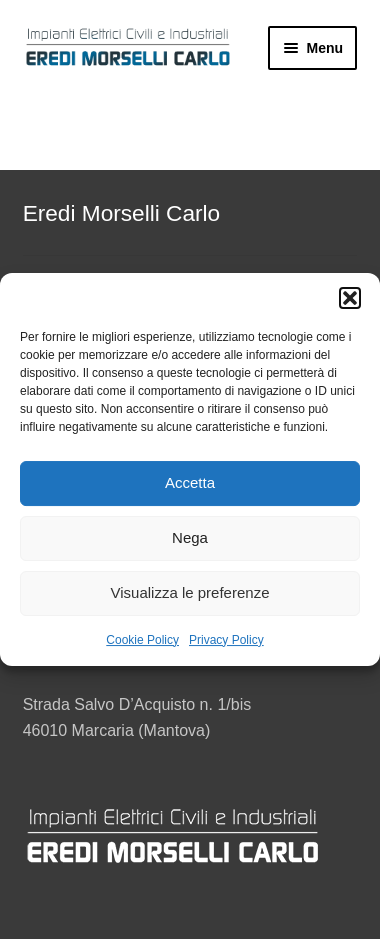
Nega (190, 537)
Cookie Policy (142, 640)
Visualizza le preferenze (190, 592)
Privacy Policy (226, 640)
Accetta (190, 482)
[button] (350, 298)
